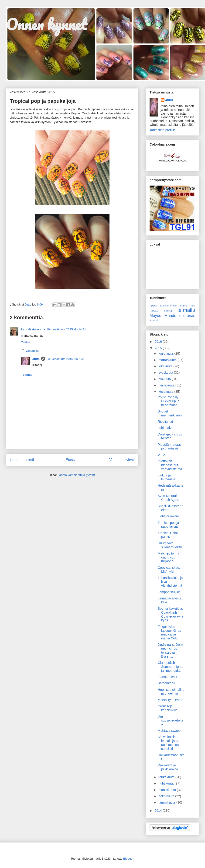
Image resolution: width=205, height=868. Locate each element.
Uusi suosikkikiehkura (171, 720)
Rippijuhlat (165, 422)
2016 (159, 342)
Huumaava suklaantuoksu (170, 545)
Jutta (36, 359)
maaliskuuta (168, 790)
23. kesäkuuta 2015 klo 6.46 (66, 359)
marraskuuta (168, 360)
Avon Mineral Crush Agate (168, 498)
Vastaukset (33, 351)
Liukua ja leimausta (166, 477)
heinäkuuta (167, 385)
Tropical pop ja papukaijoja (168, 525)
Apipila (154, 306)
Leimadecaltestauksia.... (171, 600)
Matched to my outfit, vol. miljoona (168, 557)
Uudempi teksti (22, 460)
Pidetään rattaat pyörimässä (169, 447)
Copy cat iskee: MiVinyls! (169, 570)
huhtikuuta (166, 783)
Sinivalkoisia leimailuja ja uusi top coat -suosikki (170, 743)
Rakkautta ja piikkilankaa (168, 767)
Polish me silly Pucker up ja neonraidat (169, 401)
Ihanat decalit (167, 677)
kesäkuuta (166, 392)
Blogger (128, 859)
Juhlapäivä (166, 428)
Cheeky (154, 311)
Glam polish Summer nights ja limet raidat (170, 667)
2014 (159, 811)
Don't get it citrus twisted (170, 436)
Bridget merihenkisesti (170, 413)
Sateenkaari (166, 683)
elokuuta (165, 379)
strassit (154, 320)
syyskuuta (166, 372)
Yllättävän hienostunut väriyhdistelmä (170, 465)
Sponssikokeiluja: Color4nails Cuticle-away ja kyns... (171, 614)
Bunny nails (188, 306)
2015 (159, 348)
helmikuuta (167, 796)
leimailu (186, 310)
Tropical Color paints (168, 535)
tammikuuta (167, 802)
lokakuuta (166, 366)
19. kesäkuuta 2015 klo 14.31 (66, 329)
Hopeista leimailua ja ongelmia (171, 692)
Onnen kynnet (46, 24)
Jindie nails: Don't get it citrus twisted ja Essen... (170, 650)
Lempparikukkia (169, 592)
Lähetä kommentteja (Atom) (76, 475)
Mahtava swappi (169, 731)
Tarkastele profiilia (163, 130)
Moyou (155, 316)
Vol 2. (162, 455)
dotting (168, 311)
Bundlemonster (169, 306)
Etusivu (72, 460)
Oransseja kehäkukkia (168, 708)
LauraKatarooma (33, 329)
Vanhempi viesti (122, 460)
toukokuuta (167, 777)
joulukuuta (166, 353)
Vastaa (26, 342)
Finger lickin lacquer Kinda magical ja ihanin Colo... (169, 632)
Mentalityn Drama (171, 700)
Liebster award (168, 516)
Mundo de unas (180, 316)
